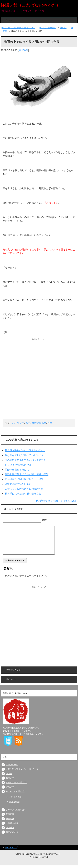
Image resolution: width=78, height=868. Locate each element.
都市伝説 (10, 814)
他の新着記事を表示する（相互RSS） (57, 501)
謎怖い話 (10, 787)
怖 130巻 (23, 50)
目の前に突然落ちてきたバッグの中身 (25, 460)
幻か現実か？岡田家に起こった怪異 (24, 479)
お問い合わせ (12, 832)
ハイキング (18, 423)
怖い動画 (10, 828)
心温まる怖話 (15, 797)
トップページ (12, 765)
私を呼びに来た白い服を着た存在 (23, 494)
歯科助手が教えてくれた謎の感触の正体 (27, 474)
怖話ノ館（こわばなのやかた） (31, 5)
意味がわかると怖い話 (16, 782)
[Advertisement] (39, 379)
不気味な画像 (12, 823)
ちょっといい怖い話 (15, 791)
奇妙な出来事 (39, 423)
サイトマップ (11, 847)
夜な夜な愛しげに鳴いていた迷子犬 (24, 455)
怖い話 (9, 774)
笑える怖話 (14, 802)
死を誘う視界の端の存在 (18, 465)
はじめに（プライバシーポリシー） (22, 769)
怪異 (50, 423)
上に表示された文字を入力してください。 (26, 576)
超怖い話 (10, 778)
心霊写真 (10, 819)
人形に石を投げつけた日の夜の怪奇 (24, 489)
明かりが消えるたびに (17, 470)
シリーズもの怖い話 (15, 810)
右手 (28, 423)
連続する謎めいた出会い (18, 484)
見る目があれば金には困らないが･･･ (25, 450)
